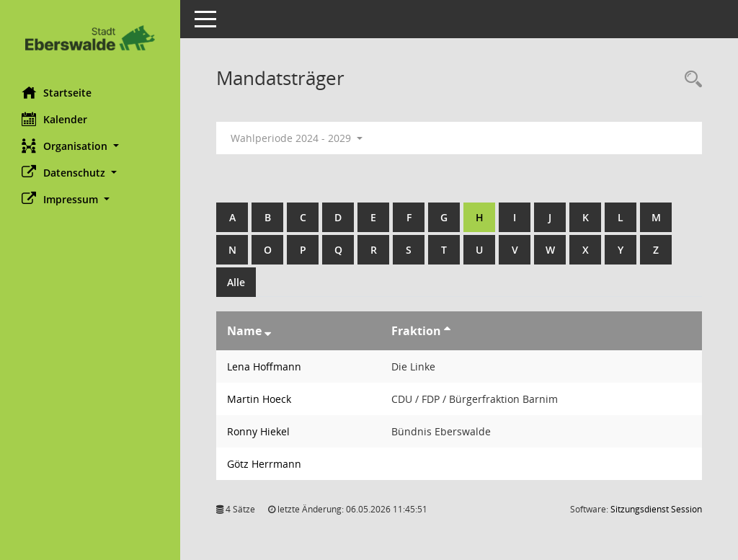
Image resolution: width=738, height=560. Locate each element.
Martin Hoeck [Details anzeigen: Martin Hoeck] (259, 399)
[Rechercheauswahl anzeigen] (690, 80)
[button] (90, 146)
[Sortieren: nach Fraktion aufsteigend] (447, 331)
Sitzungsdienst (656, 509)
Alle (236, 282)
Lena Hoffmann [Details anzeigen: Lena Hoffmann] (264, 366)
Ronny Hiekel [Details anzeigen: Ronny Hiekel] (258, 431)
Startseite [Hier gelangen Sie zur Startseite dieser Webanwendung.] (57, 92)
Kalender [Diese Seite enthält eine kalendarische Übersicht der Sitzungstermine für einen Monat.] (54, 119)
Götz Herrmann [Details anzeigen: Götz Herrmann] (264, 464)
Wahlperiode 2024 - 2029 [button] (297, 138)
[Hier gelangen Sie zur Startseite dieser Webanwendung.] (90, 38)
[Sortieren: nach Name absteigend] (268, 331)
